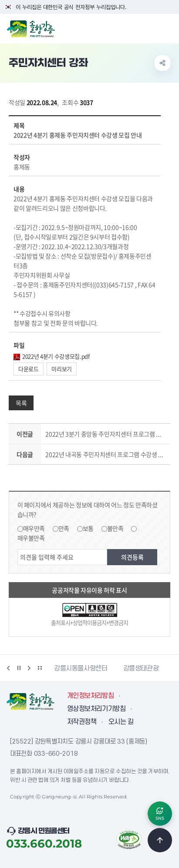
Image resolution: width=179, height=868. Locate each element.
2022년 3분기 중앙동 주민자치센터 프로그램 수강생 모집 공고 (106, 434)
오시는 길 (121, 722)
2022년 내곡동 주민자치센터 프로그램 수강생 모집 (106, 454)
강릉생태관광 (141, 668)
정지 (19, 668)
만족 (64, 528)
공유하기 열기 (162, 63)
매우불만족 (31, 538)
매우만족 (34, 528)
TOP (160, 840)
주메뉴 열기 (168, 28)
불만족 (115, 528)
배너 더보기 (40, 668)
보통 (88, 528)
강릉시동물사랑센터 (81, 668)
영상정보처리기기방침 (96, 709)
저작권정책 (82, 722)
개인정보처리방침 (90, 696)
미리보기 (62, 369)
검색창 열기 (150, 28)
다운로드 (29, 369)
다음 (29, 668)
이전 (8, 668)
